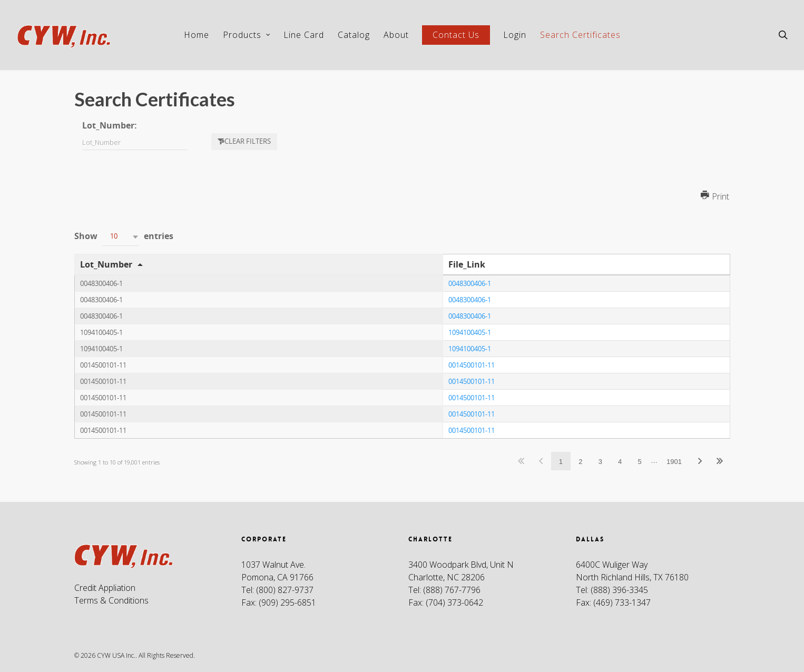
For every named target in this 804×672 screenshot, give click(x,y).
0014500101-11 (472, 365)
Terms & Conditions (111, 600)
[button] (121, 237)
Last (720, 461)
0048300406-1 (470, 283)
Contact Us (456, 35)
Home (197, 35)
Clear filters (248, 141)
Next (700, 461)
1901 (674, 462)
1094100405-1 (470, 332)
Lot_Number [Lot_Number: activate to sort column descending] (106, 264)
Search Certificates (580, 35)
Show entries (124, 237)
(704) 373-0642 (454, 602)
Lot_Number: (110, 125)
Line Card (304, 35)
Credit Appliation (105, 588)
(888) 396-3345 (619, 590)
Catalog (354, 35)
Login (515, 35)
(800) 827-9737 (285, 590)
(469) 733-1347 (622, 602)
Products (247, 35)
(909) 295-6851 (287, 602)
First (521, 461)
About (396, 35)
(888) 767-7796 (452, 590)
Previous (541, 461)
